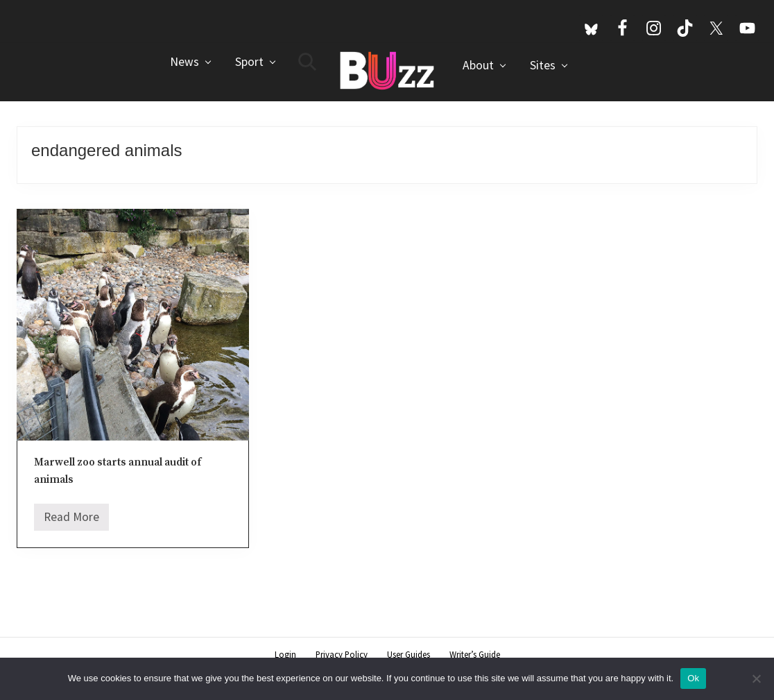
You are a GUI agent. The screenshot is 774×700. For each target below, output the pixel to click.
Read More (71, 520)
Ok (693, 678)
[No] (757, 678)
